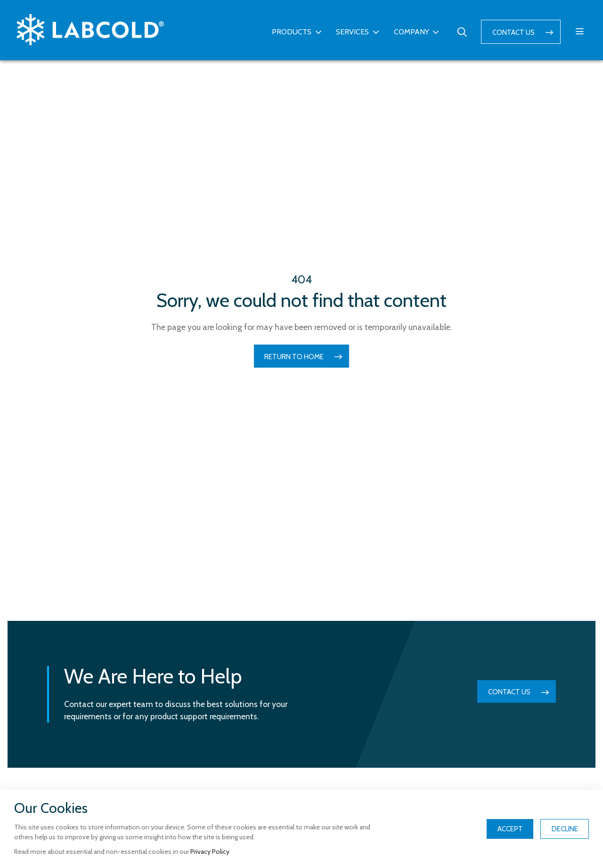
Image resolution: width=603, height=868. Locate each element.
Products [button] (292, 32)
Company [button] (412, 32)
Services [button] (352, 32)
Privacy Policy (210, 852)
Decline (565, 829)
